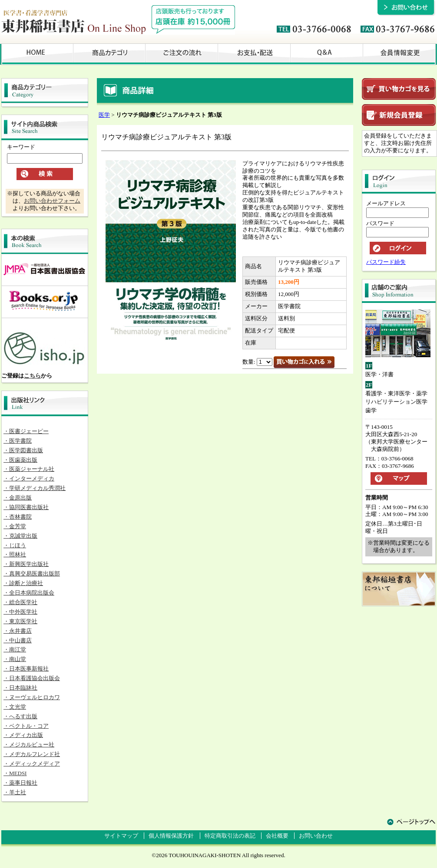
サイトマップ (121, 836)
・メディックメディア (32, 764)
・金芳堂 (15, 526)
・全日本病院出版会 (29, 593)
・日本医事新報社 (26, 669)
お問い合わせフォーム (52, 201)
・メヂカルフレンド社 (32, 754)
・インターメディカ (29, 478)
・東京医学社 (20, 621)
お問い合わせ (316, 836)
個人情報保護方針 (171, 836)
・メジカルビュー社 (29, 745)
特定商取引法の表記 (230, 836)
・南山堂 (15, 659)
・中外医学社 (20, 612)
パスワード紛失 (386, 262)
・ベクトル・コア (26, 726)
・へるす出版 (20, 716)
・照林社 (15, 554)
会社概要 (277, 836)
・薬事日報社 (20, 783)
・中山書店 (18, 640)
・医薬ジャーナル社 (29, 469)
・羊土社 (15, 792)
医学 (104, 115)
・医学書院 (18, 441)
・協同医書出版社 (26, 507)
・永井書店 (18, 631)
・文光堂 (15, 707)
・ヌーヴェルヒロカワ (32, 697)
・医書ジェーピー (26, 431)
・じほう (15, 545)
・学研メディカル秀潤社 (35, 488)
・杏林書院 (18, 517)
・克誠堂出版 (20, 536)
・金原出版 (18, 498)
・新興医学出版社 (26, 564)
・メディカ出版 (23, 735)
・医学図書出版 (23, 450)
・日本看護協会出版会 (32, 678)
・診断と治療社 (23, 583)
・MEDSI (15, 773)
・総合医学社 (20, 602)
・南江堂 (15, 649)
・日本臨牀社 (20, 688)
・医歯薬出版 (20, 460)
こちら (32, 376)
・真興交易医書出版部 (32, 574)
